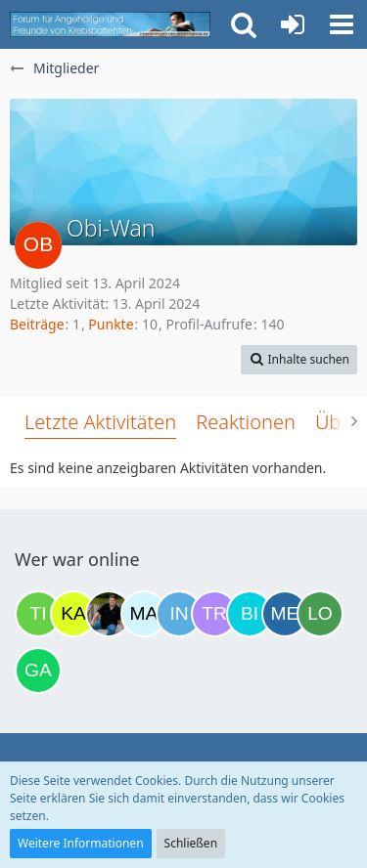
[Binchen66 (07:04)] (250, 614)
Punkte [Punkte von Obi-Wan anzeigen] (111, 324)
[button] (342, 24)
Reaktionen (246, 422)
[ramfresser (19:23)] (109, 614)
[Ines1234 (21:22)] (179, 614)
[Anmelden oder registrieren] (293, 24)
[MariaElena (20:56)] (144, 614)
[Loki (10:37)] (320, 614)
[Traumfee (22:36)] (214, 614)
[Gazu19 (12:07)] (38, 671)
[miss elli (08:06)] (285, 614)
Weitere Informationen (81, 843)
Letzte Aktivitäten (100, 422)
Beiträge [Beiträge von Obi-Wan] (37, 324)
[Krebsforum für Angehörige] (110, 24)
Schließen (191, 843)
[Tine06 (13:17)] (38, 614)
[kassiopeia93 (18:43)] (73, 614)
